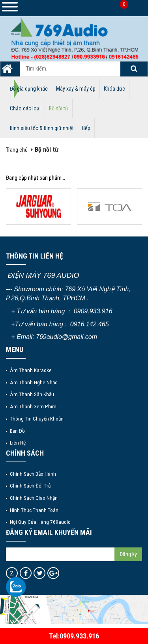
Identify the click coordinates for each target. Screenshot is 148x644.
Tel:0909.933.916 (74, 636)
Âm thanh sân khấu (32, 394)
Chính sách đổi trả (30, 486)
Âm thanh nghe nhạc (34, 382)
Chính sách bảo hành (33, 474)
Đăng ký (128, 554)
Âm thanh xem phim (33, 406)
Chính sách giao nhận (34, 498)
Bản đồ (17, 431)
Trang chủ (17, 150)
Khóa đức (114, 89)
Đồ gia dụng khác (29, 89)
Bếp (86, 128)
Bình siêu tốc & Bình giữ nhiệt (42, 128)
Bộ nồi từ (59, 108)
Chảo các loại (25, 108)
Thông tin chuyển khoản (37, 419)
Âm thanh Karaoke (31, 370)
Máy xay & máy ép (76, 89)
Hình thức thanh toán (34, 510)
